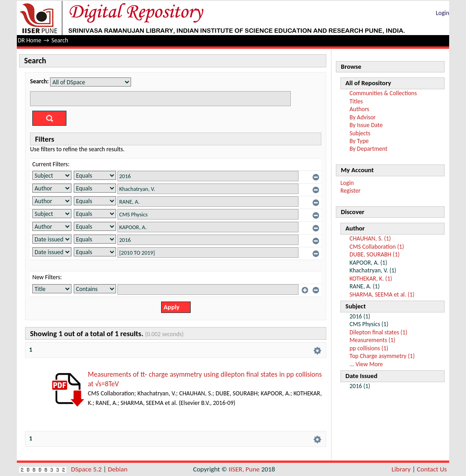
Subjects (360, 133)
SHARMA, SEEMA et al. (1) (382, 294)
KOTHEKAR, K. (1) (371, 279)
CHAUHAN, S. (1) (370, 238)
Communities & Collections (383, 93)
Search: (39, 81)
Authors (359, 109)
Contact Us (432, 469)
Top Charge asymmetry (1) (382, 356)
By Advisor (363, 117)
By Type (359, 141)
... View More (366, 364)
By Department (368, 149)
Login (443, 13)
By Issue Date (366, 125)
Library (401, 469)
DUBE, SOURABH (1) (375, 254)
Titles (356, 101)
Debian (118, 469)
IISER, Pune (244, 469)
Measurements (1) (372, 340)
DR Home (30, 40)
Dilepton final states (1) (378, 332)
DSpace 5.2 (87, 469)
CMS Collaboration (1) (377, 247)
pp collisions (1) (369, 348)
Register (350, 191)
